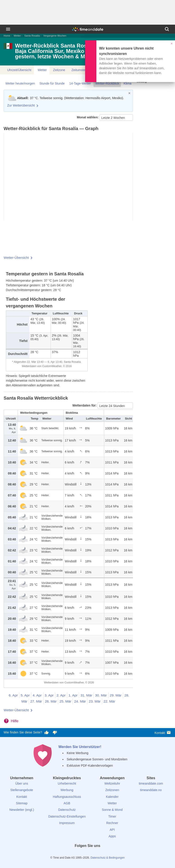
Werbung (67, 790)
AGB (67, 803)
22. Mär (109, 701)
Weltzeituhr (112, 783)
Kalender (112, 797)
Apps (112, 836)
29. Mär (116, 695)
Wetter (17, 36)
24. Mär (80, 701)
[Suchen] (167, 29)
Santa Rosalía (32, 36)
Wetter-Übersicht (16, 258)
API (112, 830)
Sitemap (22, 803)
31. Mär (86, 695)
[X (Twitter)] (80, 854)
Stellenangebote (22, 790)
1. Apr (73, 695)
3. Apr (49, 695)
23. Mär (95, 701)
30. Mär (101, 695)
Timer (112, 816)
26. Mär (51, 701)
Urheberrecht (67, 783)
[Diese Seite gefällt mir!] (47, 733)
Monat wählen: (88, 117)
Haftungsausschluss (67, 797)
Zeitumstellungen (83, 70)
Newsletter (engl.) (22, 810)
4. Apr (37, 695)
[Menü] (8, 29)
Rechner (112, 823)
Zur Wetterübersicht (21, 105)
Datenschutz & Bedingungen (108, 858)
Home (7, 36)
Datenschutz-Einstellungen (67, 816)
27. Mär (36, 701)
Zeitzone (59, 70)
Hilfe (15, 721)
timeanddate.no (151, 790)
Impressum (67, 823)
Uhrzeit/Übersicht (19, 70)
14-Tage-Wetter (80, 83)
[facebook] (72, 854)
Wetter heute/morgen (20, 83)
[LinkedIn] (88, 854)
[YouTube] (103, 854)
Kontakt (163, 732)
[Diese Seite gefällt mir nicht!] (55, 733)
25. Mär (65, 701)
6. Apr (13, 695)
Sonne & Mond (112, 810)
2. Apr (61, 695)
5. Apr (25, 695)
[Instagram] (95, 854)
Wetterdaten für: (85, 405)
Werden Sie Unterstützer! (80, 747)
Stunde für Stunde (52, 83)
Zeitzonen (112, 790)
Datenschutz (67, 810)
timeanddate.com (151, 783)
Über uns (22, 783)
